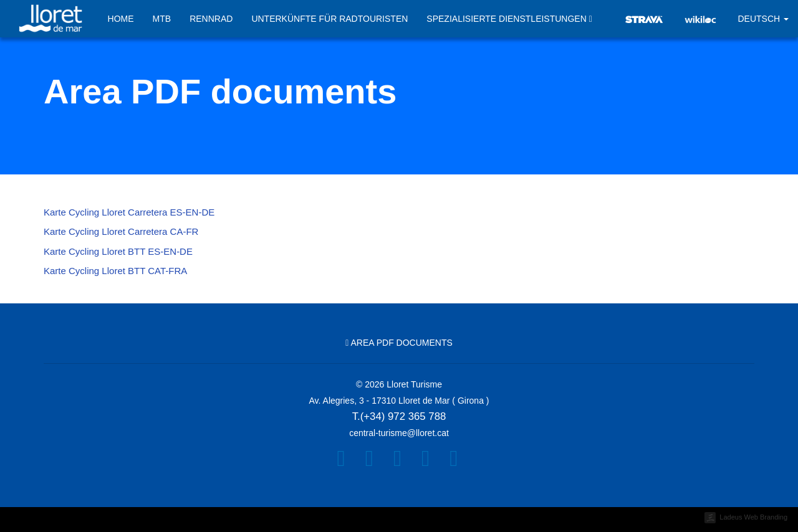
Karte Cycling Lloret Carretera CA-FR (121, 231)
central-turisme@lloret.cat (399, 433)
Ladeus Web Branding (753, 517)
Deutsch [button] (763, 19)
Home (121, 19)
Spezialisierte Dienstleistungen (509, 19)
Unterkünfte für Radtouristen (329, 19)
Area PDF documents (399, 343)
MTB (162, 19)
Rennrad (211, 19)
